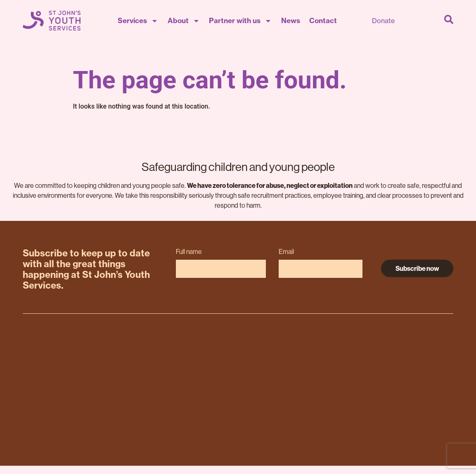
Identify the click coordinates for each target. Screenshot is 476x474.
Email (286, 252)
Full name (189, 252)
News (291, 20)
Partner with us (240, 21)
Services (138, 21)
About (184, 21)
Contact (323, 20)
